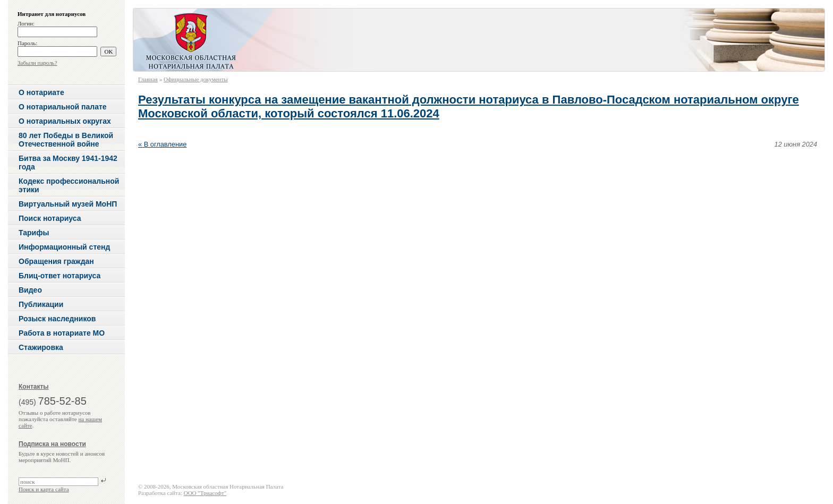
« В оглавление (162, 144)
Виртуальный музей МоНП (68, 204)
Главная (148, 79)
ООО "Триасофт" (205, 493)
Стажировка (41, 347)
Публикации (41, 304)
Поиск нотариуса (50, 218)
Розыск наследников (57, 319)
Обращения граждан (56, 261)
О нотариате (41, 92)
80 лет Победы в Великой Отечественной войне (66, 140)
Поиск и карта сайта (44, 489)
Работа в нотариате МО (62, 333)
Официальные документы (196, 79)
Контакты (34, 387)
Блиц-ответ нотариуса (59, 276)
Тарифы (34, 233)
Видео (30, 290)
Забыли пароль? (37, 63)
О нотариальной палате (63, 107)
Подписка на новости (52, 444)
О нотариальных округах (65, 121)
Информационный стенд (64, 247)
